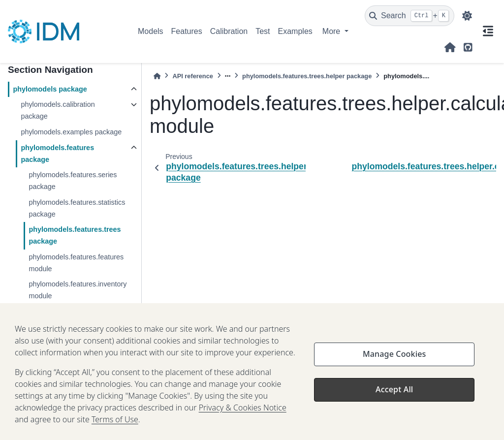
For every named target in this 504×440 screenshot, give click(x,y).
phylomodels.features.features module (76, 263)
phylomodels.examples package (71, 132)
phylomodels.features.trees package (75, 235)
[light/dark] (467, 16)
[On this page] (488, 32)
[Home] (157, 76)
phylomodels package (50, 89)
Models (151, 31)
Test (263, 31)
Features (187, 31)
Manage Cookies (394, 369)
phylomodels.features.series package (73, 181)
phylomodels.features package (57, 154)
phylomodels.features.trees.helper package (307, 76)
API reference (193, 76)
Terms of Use (115, 435)
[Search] (409, 16)
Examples (295, 31)
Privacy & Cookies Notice (243, 423)
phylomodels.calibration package (58, 110)
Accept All (394, 405)
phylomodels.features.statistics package (77, 208)
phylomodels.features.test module (81, 312)
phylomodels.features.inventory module (78, 290)
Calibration (229, 31)
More (332, 31)
